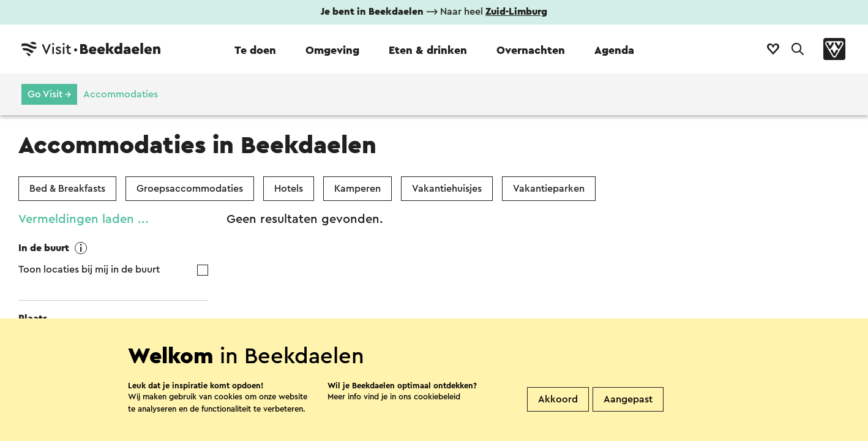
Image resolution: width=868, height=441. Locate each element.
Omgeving (332, 50)
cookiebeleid (437, 424)
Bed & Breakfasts (67, 189)
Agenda (614, 50)
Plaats (33, 318)
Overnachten (531, 50)
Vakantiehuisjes (447, 189)
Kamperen (357, 189)
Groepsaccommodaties (190, 189)
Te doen (255, 50)
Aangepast (628, 426)
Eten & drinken (428, 50)
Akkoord (558, 426)
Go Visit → (49, 94)
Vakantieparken (549, 189)
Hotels (289, 189)
